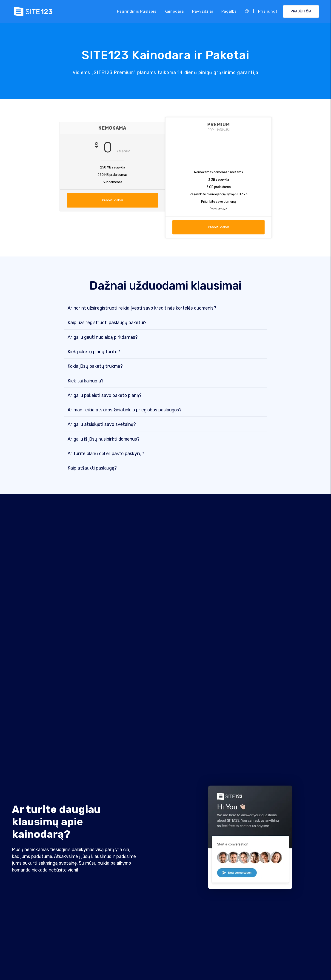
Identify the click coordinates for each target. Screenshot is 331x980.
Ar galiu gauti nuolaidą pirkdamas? (103, 338)
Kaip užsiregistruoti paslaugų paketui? (107, 323)
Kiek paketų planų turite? (94, 352)
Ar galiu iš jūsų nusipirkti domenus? (104, 439)
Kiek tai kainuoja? (86, 381)
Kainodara (174, 11)
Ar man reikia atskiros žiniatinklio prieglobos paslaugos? (125, 410)
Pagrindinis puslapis (137, 11)
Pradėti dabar (113, 200)
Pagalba (229, 11)
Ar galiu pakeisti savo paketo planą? (105, 396)
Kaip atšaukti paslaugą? (92, 468)
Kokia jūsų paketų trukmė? (95, 367)
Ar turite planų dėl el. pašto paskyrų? (106, 454)
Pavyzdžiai (203, 11)
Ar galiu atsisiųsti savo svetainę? (102, 425)
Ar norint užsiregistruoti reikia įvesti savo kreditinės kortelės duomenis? (142, 308)
